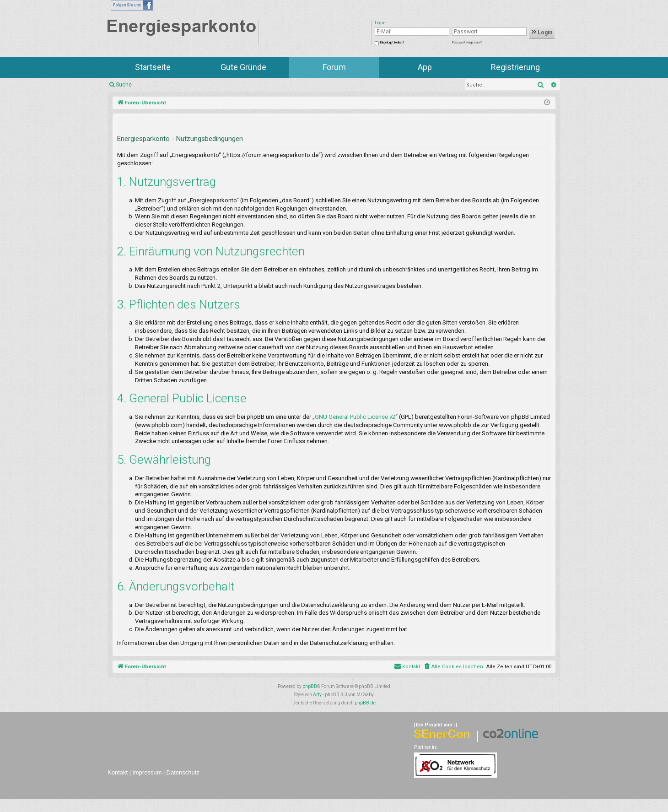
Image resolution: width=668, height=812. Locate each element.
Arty (317, 695)
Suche (124, 85)
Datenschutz (183, 772)
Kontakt (118, 772)
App (425, 67)
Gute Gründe (243, 67)
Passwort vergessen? (467, 43)
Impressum (147, 772)
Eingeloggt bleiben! (392, 43)
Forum (334, 67)
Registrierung (515, 67)
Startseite (153, 67)
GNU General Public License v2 (355, 417)
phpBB (310, 686)
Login (542, 32)
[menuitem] (453, 667)
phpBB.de (365, 703)
